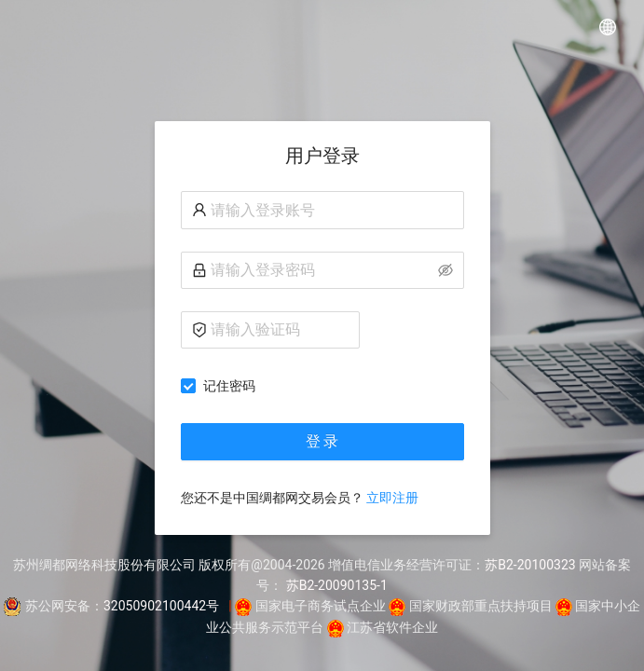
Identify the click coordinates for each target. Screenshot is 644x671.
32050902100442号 (161, 606)
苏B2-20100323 (530, 565)
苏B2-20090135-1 (337, 585)
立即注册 (392, 498)
